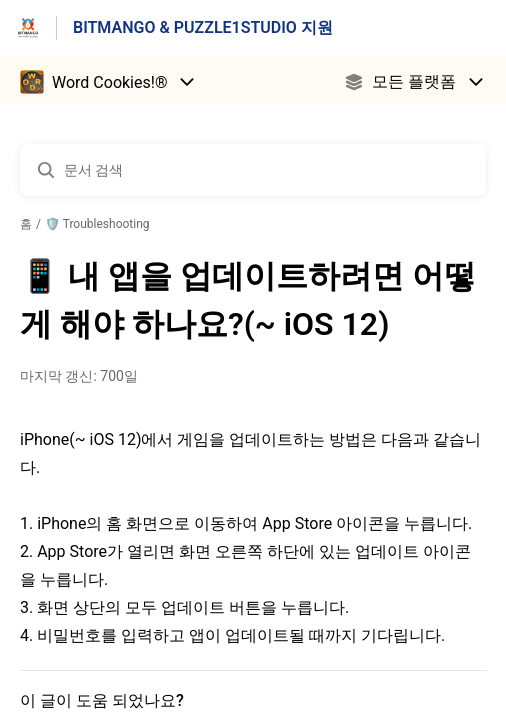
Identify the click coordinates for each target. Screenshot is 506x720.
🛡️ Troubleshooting (97, 224)
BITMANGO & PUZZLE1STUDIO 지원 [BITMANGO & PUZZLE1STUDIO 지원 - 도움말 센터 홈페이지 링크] (203, 27)
